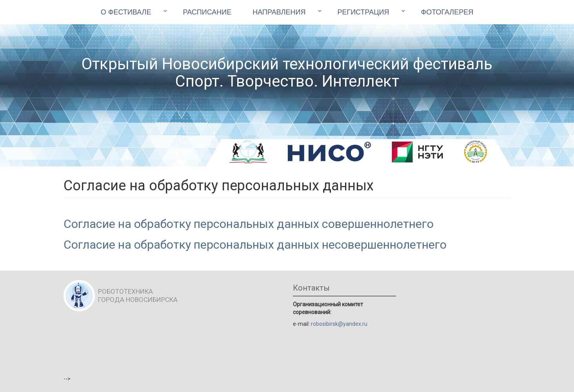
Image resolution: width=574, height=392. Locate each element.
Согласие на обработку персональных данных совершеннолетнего (249, 224)
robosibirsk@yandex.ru (339, 324)
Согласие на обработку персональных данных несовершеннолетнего (255, 245)
